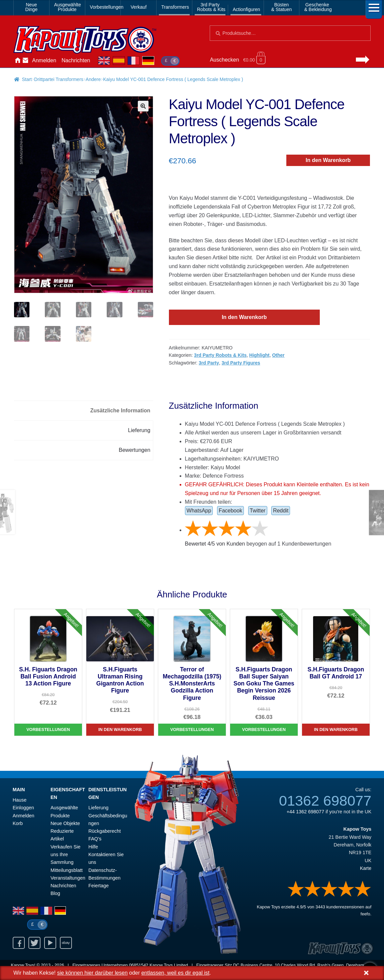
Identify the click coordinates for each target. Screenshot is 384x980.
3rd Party (209, 363)
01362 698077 (325, 801)
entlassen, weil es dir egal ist (175, 973)
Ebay (66, 943)
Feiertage (99, 886)
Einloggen (23, 808)
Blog (55, 893)
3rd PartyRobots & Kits (211, 7)
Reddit (281, 511)
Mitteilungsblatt (67, 870)
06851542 (139, 965)
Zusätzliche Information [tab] (120, 411)
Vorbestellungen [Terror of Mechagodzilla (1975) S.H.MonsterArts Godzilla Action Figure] (192, 730)
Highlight (259, 355)
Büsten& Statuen (282, 7)
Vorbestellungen (104, 7)
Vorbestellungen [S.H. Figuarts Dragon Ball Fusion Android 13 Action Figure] (48, 730)
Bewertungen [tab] (134, 450)
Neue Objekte (65, 823)
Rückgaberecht (105, 831)
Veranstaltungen (68, 878)
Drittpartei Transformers (59, 79)
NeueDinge (32, 7)
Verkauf (139, 7)
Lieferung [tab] (139, 430)
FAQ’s (95, 839)
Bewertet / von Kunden (215, 544)
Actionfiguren (247, 9)
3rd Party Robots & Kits (220, 355)
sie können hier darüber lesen (92, 973)
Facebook (230, 511)
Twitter (258, 511)
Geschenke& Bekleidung (318, 7)
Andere (93, 79)
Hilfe (93, 847)
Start (27, 79)
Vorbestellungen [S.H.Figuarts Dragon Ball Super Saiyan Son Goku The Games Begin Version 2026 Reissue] (264, 730)
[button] (143, 106)
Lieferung (98, 808)
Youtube (50, 943)
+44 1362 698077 (305, 812)
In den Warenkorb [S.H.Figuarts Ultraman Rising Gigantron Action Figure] (120, 730)
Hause (17, 61)
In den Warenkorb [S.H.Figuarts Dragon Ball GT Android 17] (336, 730)
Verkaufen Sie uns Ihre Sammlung (66, 855)
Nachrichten (76, 60)
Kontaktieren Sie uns (25, 61)
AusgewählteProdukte (68, 7)
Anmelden (44, 60)
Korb (18, 823)
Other (278, 355)
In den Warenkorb (328, 160)
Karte (366, 868)
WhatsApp (199, 511)
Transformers (175, 7)
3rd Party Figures (241, 363)
